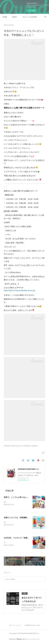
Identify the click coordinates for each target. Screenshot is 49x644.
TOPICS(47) (7, 446)
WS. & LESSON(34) (25, 446)
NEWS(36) (34, 446)
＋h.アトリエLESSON (29, 17)
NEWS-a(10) (15, 446)
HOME (5, 17)
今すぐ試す (32, 11)
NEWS (14, 17)
